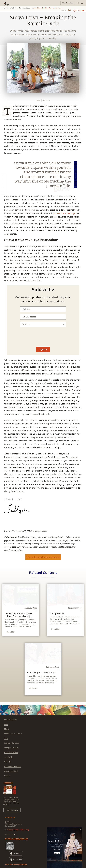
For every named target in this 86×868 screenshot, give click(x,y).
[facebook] (3, 179)
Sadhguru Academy (12, 748)
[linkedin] (2, 187)
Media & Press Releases (13, 734)
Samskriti (8, 757)
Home (5, 8)
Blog (6, 724)
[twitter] (2, 183)
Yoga (6, 738)
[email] (2, 191)
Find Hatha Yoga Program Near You (43, 557)
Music (7, 729)
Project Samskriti (11, 771)
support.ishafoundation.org (18, 830)
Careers (7, 776)
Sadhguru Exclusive (12, 743)
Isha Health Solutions (13, 767)
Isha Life (7, 762)
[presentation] (43, 338)
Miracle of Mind (10, 720)
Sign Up (43, 349)
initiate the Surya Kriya (64, 213)
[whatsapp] (3, 175)
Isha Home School (11, 752)
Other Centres (11, 834)
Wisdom (13, 8)
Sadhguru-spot (24, 8)
